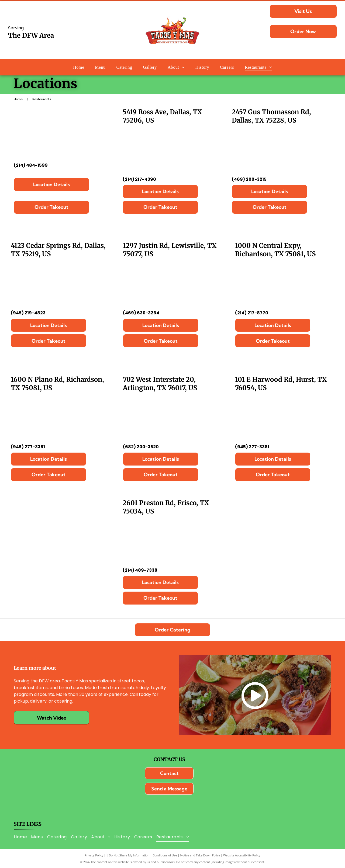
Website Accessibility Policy (242, 855)
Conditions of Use (165, 855)
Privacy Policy (94, 855)
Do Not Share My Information (129, 855)
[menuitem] (79, 67)
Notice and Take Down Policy (200, 855)
